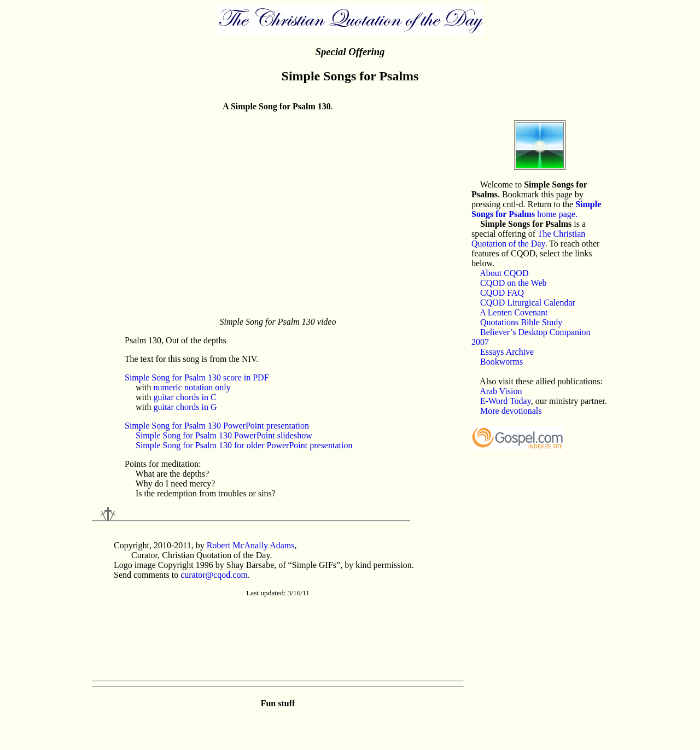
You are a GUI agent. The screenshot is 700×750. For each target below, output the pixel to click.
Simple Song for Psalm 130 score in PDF (197, 377)
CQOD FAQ (502, 293)
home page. (536, 209)
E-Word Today (506, 401)
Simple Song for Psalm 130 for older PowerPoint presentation (244, 445)
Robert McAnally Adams (251, 545)
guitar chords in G (185, 407)
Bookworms (501, 362)
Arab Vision (501, 391)
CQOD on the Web (514, 283)
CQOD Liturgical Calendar (528, 303)
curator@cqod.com (214, 575)
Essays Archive (507, 352)
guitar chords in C (185, 397)
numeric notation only (192, 387)
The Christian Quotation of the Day (528, 239)
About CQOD (504, 273)
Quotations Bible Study (521, 322)
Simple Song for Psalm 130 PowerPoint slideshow (224, 435)
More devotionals (511, 411)
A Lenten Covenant (514, 312)
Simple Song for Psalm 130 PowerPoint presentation (217, 426)
